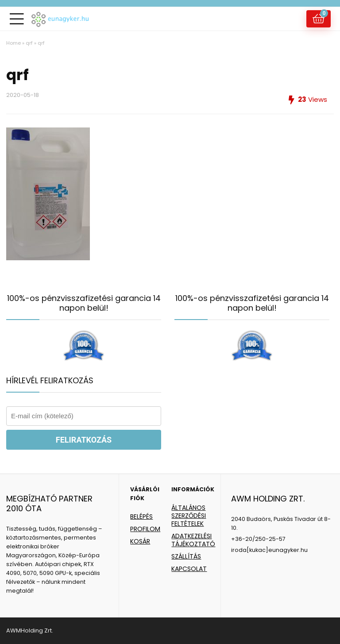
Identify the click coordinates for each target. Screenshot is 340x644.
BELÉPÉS (141, 517)
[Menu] (17, 19)
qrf (29, 43)
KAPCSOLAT (189, 569)
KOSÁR (140, 541)
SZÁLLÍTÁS (186, 556)
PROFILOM (145, 529)
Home (14, 43)
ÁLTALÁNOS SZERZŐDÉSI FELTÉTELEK (189, 516)
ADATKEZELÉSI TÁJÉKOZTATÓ (193, 540)
